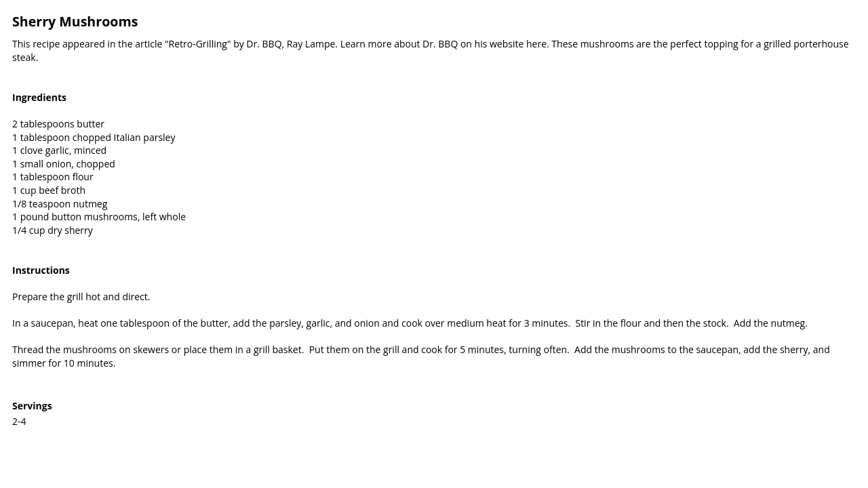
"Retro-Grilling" (198, 44)
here (536, 44)
